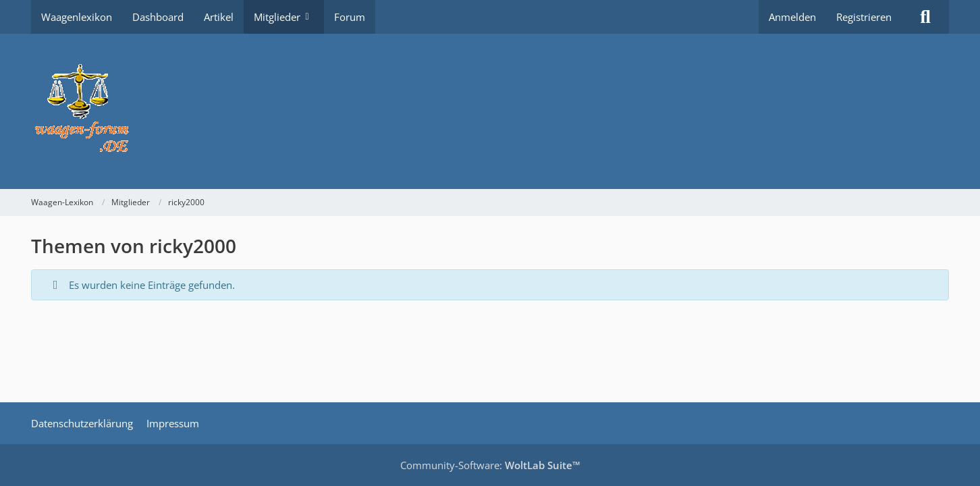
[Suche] (925, 17)
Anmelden (792, 17)
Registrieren (864, 17)
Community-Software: (490, 465)
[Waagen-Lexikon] (490, 111)
